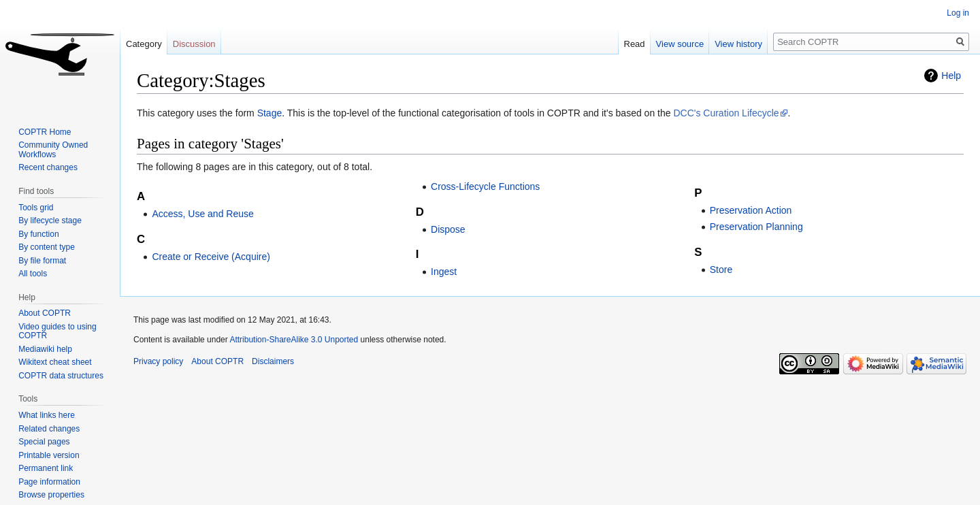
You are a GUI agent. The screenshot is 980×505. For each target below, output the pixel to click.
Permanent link (46, 468)
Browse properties (51, 495)
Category (144, 44)
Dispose (448, 229)
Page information (49, 482)
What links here (47, 415)
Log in (958, 13)
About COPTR (45, 313)
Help (951, 76)
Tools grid (36, 208)
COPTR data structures (61, 376)
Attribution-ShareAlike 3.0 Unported (294, 340)
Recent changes (48, 167)
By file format (42, 261)
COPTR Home (45, 132)
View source (680, 44)
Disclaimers (273, 361)
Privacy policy (158, 361)
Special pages (44, 442)
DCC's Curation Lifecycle (726, 113)
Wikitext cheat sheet (55, 362)
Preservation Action (751, 210)
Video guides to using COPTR (58, 331)
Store (721, 270)
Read (635, 44)
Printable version (49, 455)
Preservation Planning (756, 227)
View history (738, 44)
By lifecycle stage (50, 221)
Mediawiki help (45, 349)
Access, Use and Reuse (202, 214)
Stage (270, 113)
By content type (47, 247)
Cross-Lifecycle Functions (485, 186)
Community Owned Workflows (53, 150)
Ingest (444, 272)
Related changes (49, 429)
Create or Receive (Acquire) (211, 257)
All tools (33, 274)
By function (38, 234)
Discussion (194, 44)
